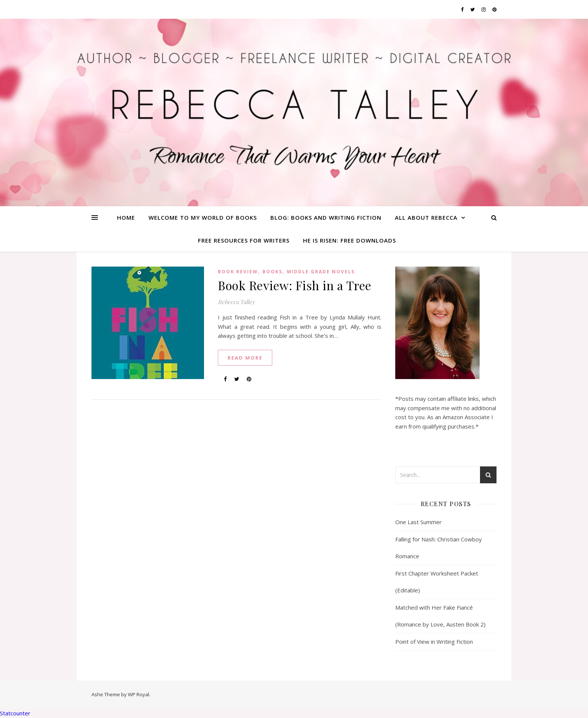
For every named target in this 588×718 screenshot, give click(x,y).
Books (272, 272)
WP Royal (139, 694)
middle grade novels (321, 272)
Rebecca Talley (236, 302)
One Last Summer (418, 522)
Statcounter (15, 713)
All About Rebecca (426, 217)
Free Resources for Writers (244, 240)
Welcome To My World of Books (203, 217)
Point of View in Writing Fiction (434, 642)
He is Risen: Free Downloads (349, 240)
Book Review (238, 272)
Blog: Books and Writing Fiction (326, 217)
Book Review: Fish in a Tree (295, 285)
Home (126, 217)
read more (245, 358)
